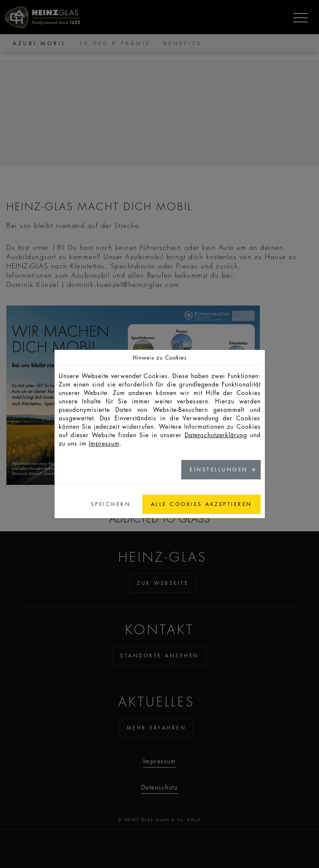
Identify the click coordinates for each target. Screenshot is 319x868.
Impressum (104, 443)
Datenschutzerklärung (216, 435)
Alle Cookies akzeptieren (202, 504)
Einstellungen (219, 469)
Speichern (111, 504)
